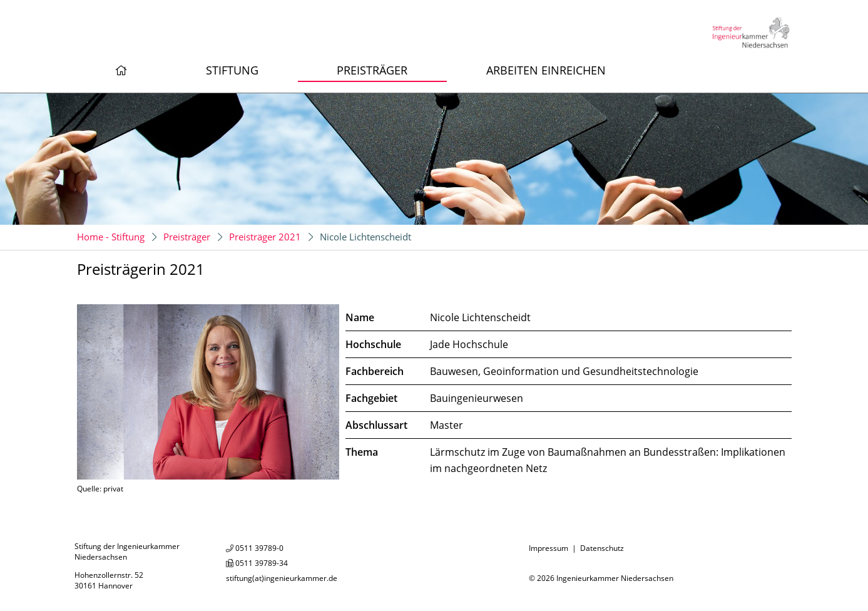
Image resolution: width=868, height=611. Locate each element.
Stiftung (232, 70)
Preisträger (372, 70)
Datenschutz (602, 548)
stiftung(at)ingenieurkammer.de (282, 578)
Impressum (549, 548)
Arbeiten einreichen (546, 70)
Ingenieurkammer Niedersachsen (615, 578)
